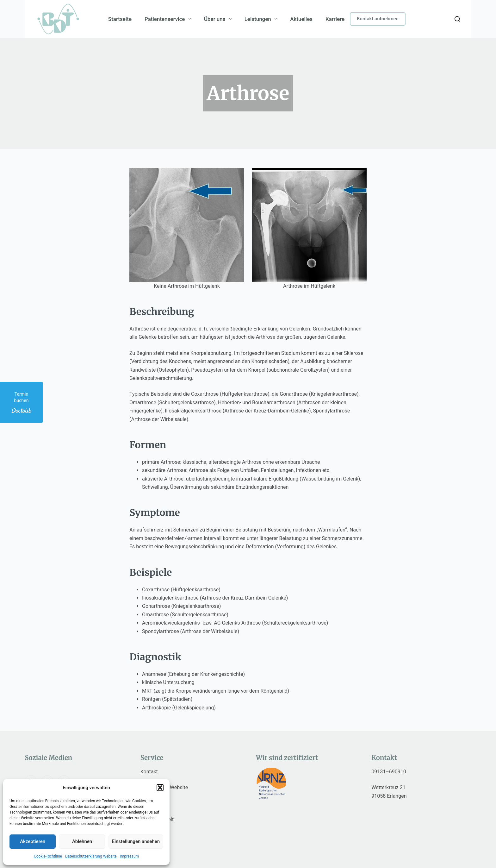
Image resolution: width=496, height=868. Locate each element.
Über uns (219, 19)
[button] (160, 788)
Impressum (129, 856)
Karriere (335, 19)
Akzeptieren (33, 841)
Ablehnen (82, 841)
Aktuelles (301, 19)
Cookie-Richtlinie (48, 856)
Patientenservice (169, 19)
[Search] (457, 19)
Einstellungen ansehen (136, 841)
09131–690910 (389, 772)
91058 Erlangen (389, 796)
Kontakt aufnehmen (378, 19)
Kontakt (149, 772)
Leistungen (262, 19)
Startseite (120, 19)
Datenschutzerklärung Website (91, 856)
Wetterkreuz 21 (388, 787)
